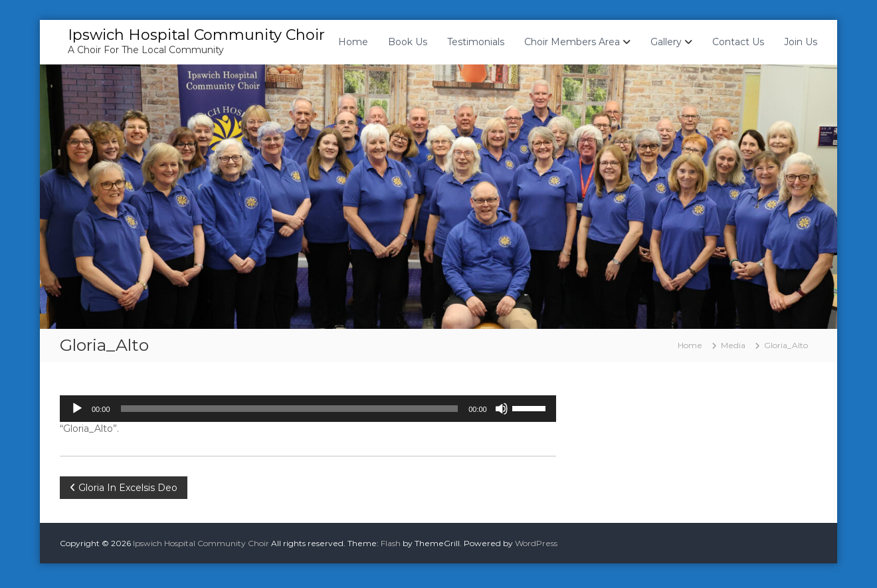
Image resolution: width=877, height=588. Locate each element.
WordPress (536, 543)
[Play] (77, 409)
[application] (308, 409)
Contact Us (738, 42)
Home (353, 42)
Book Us (408, 42)
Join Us (801, 42)
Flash (391, 543)
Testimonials (476, 42)
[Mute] (502, 409)
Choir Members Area (572, 42)
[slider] (290, 409)
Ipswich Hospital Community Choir (196, 35)
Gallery (666, 42)
